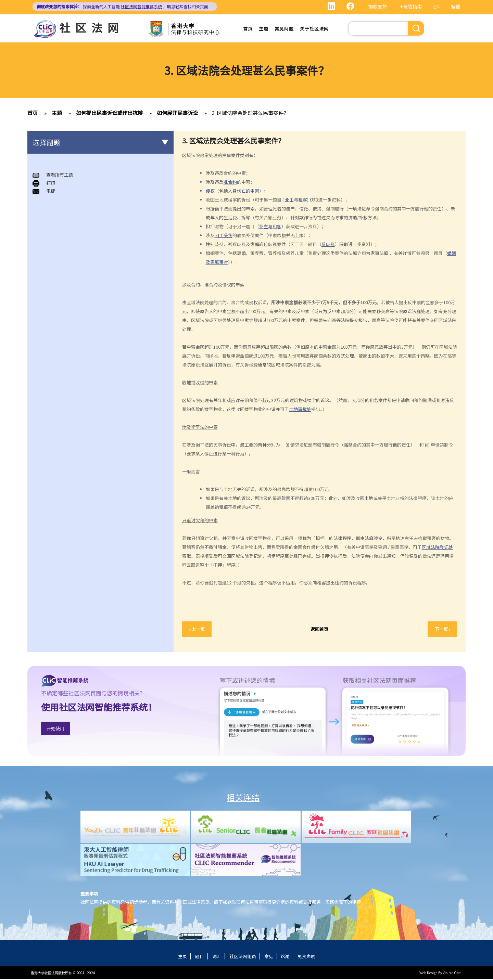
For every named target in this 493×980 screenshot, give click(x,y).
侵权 (210, 191)
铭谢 (285, 957)
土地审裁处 (300, 410)
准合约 (230, 183)
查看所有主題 (60, 176)
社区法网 (91, 27)
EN (436, 7)
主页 (182, 957)
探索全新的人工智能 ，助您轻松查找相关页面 (122, 6)
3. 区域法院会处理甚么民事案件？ (250, 114)
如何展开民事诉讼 (177, 114)
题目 (200, 957)
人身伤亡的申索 (244, 191)
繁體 (456, 7)
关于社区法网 (314, 29)
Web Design (428, 973)
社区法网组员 (243, 957)
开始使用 (55, 729)
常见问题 (284, 29)
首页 (248, 29)
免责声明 (306, 957)
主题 (264, 29)
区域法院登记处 (437, 548)
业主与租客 (296, 200)
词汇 (217, 957)
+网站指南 (411, 7)
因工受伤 (224, 236)
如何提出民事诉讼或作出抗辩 (109, 114)
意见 (269, 957)
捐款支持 (378, 7)
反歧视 (328, 245)
